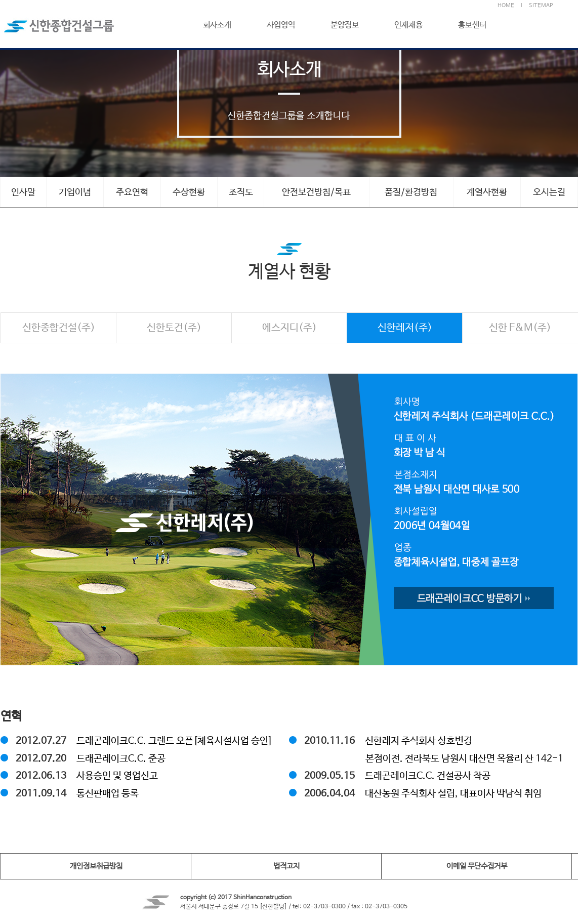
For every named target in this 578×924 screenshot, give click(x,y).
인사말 (23, 192)
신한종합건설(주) (59, 328)
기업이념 (75, 192)
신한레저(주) (405, 328)
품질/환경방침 (411, 192)
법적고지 (286, 866)
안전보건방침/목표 (316, 192)
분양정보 (345, 25)
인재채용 (408, 25)
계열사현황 (487, 192)
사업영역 (281, 25)
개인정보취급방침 (96, 866)
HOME (506, 6)
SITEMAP (541, 6)
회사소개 (217, 25)
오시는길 (549, 192)
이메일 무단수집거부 (477, 866)
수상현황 (189, 192)
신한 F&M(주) (520, 328)
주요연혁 (132, 192)
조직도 (241, 192)
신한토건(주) (174, 328)
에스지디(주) (290, 328)
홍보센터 (472, 25)
